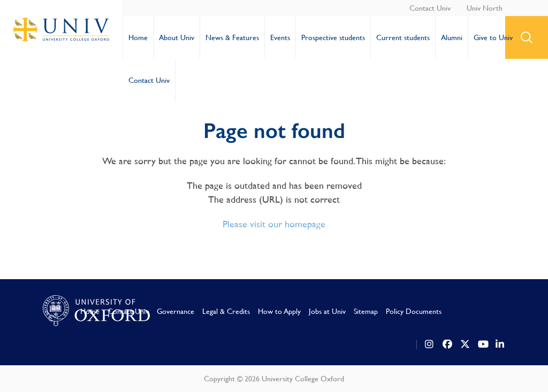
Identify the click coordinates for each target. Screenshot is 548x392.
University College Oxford (62, 29)
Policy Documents (414, 311)
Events (280, 37)
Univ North (485, 8)
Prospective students (333, 37)
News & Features (232, 37)
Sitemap (366, 311)
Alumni (452, 37)
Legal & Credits (226, 311)
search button (527, 37)
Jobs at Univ (327, 311)
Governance (176, 311)
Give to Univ (493, 37)
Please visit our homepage (274, 224)
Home (138, 37)
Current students (403, 37)
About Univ (177, 37)
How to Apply (279, 311)
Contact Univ (430, 8)
